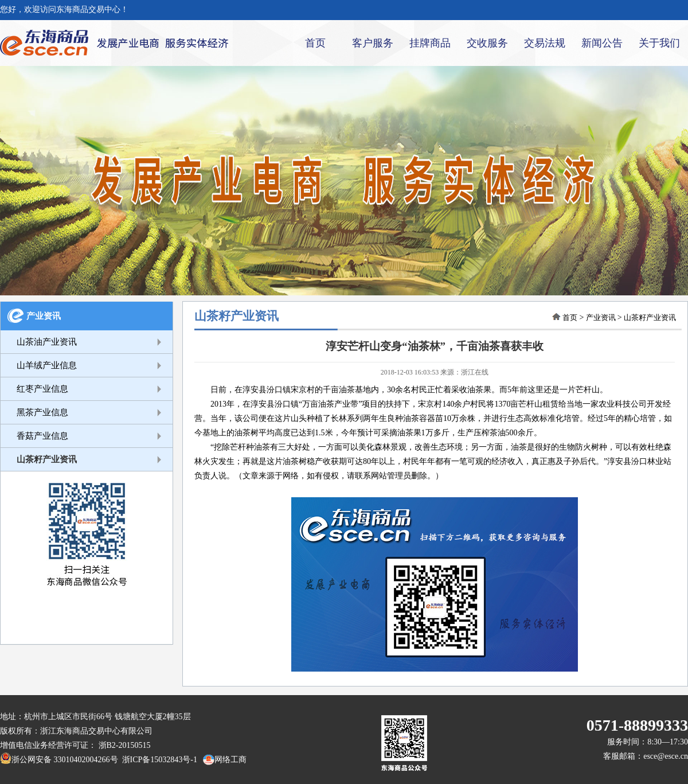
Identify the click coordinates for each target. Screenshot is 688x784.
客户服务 (373, 43)
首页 (315, 43)
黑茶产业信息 (42, 412)
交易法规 (545, 43)
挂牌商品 (430, 43)
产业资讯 (44, 316)
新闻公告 (602, 43)
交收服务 (487, 43)
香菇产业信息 (42, 436)
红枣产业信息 (42, 389)
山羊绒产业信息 (47, 365)
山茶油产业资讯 (47, 342)
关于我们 (659, 43)
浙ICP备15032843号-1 (158, 760)
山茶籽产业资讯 (47, 459)
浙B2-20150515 (125, 745)
